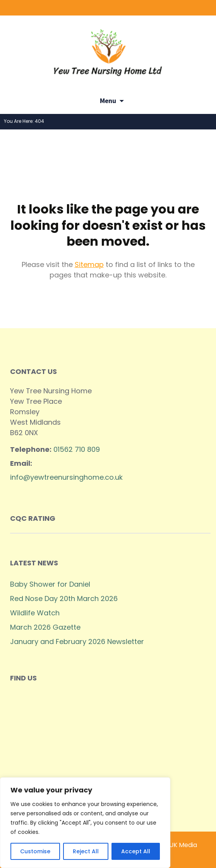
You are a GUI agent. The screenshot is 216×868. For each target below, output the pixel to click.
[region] (85, 823)
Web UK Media (175, 845)
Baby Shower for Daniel (50, 584)
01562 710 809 (77, 449)
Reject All (86, 851)
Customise (35, 851)
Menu (108, 101)
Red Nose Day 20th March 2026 (64, 598)
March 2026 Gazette (45, 627)
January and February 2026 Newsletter (77, 642)
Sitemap (89, 264)
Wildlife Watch (35, 613)
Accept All (136, 851)
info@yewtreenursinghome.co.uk (66, 477)
